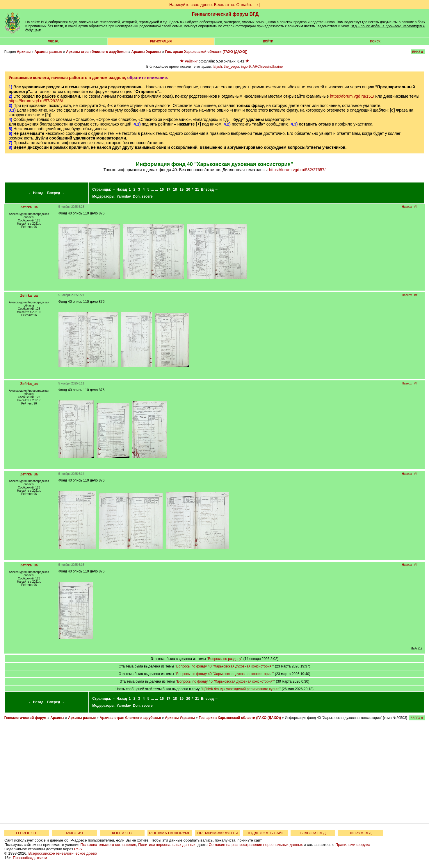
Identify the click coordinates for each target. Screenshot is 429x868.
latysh (217, 67)
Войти (268, 41)
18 (175, 189)
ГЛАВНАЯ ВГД (313, 833)
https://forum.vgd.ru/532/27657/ (297, 170)
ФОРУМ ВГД (361, 833)
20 (188, 189)
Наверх (407, 207)
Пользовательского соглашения (108, 845)
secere (147, 196)
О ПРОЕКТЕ (27, 833)
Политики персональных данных (167, 845)
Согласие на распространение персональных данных (256, 845)
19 (182, 189)
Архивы (24, 52)
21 (197, 189)
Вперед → (56, 193)
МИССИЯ (74, 833)
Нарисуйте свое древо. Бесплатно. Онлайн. (211, 5)
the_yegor (231, 67)
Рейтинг (191, 61)
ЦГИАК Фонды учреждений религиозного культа (241, 689)
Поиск (375, 41)
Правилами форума (353, 845)
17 (168, 189)
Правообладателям (30, 858)
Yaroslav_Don (128, 196)
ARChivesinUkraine (268, 67)
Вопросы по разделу (225, 659)
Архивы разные (48, 52)
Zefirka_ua (29, 207)
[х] (258, 5)
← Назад (36, 193)
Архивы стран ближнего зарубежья (97, 52)
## (416, 207)
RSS (78, 849)
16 (162, 189)
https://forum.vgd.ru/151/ (352, 96)
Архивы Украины (146, 52)
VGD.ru (54, 41)
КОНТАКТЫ (122, 833)
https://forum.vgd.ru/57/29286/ (36, 101)
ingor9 (246, 67)
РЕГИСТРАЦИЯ (161, 41)
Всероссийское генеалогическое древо (63, 853)
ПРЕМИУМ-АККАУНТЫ (217, 833)
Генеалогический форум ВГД (225, 14)
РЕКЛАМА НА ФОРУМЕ (170, 833)
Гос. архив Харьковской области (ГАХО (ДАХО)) (206, 52)
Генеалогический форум (25, 718)
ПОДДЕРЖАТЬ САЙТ (265, 833)
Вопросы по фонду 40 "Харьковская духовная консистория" (225, 666)
